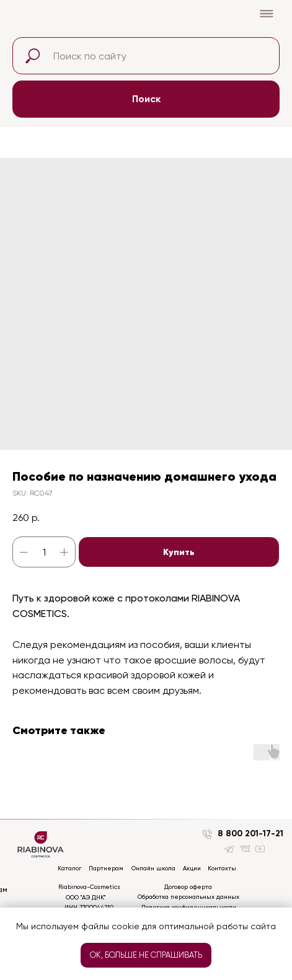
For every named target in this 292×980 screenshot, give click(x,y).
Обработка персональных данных (188, 897)
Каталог (69, 868)
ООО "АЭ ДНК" (86, 897)
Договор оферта (188, 887)
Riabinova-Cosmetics (89, 887)
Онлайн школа (153, 868)
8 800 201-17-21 (250, 833)
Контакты (222, 868)
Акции (192, 868)
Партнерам (106, 868)
